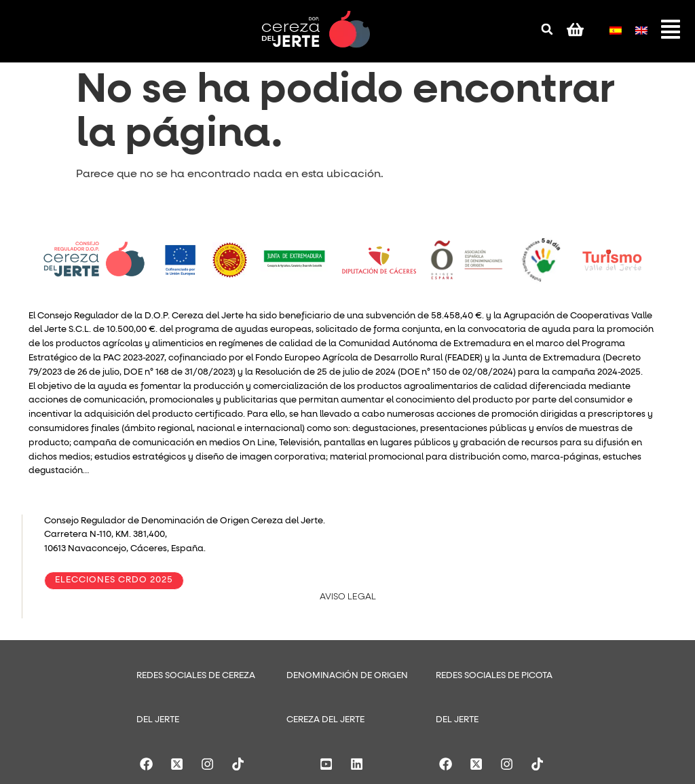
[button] (547, 29)
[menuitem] (616, 27)
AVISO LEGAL (348, 597)
